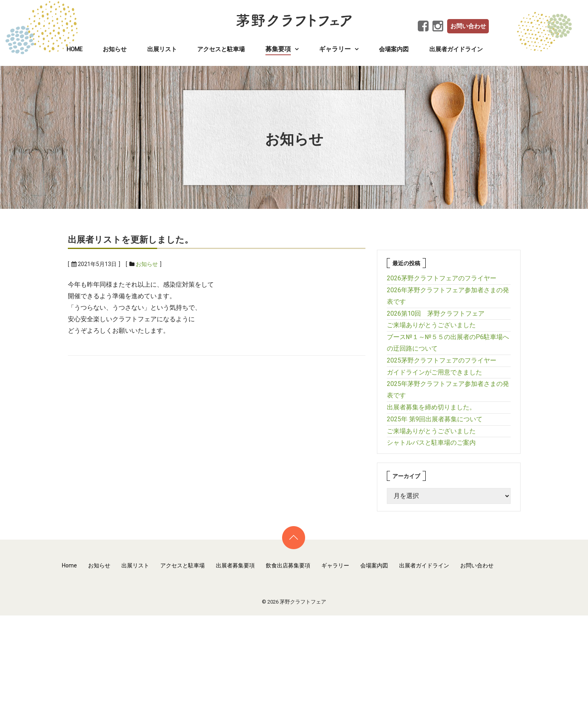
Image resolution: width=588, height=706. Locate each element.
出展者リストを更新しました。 (131, 240)
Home (75, 49)
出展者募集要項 (235, 565)
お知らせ (115, 49)
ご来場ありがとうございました (431, 325)
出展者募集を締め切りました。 (431, 407)
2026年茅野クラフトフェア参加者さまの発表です (448, 296)
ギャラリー (335, 565)
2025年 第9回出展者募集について (435, 419)
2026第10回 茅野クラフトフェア (436, 313)
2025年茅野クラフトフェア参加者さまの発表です (448, 390)
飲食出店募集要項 (288, 565)
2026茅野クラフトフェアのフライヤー (442, 278)
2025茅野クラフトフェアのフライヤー (442, 360)
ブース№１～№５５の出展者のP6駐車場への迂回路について (448, 343)
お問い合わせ (468, 26)
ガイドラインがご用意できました (434, 372)
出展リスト (162, 49)
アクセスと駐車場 (221, 49)
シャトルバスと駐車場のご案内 (431, 443)
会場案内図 (394, 49)
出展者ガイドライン (456, 49)
